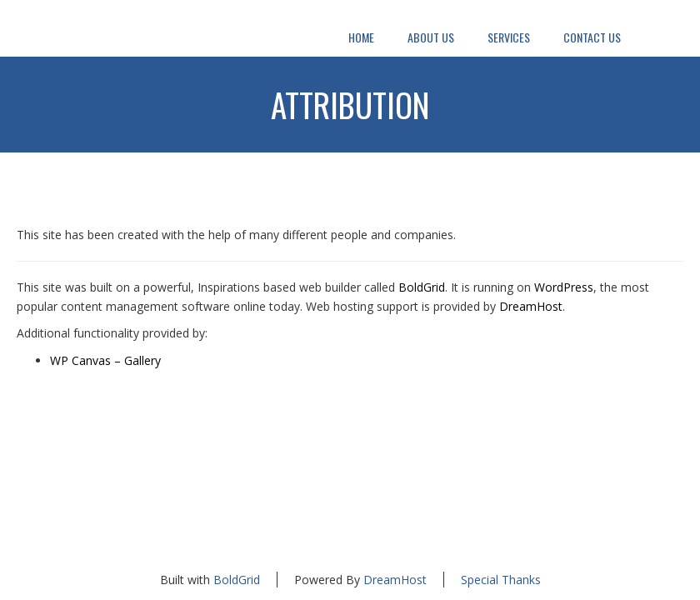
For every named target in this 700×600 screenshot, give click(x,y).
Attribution (350, 104)
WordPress (564, 287)
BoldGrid (422, 287)
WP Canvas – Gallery (105, 360)
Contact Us (592, 37)
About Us (431, 37)
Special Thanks (501, 580)
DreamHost (531, 306)
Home (361, 37)
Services (509, 37)
